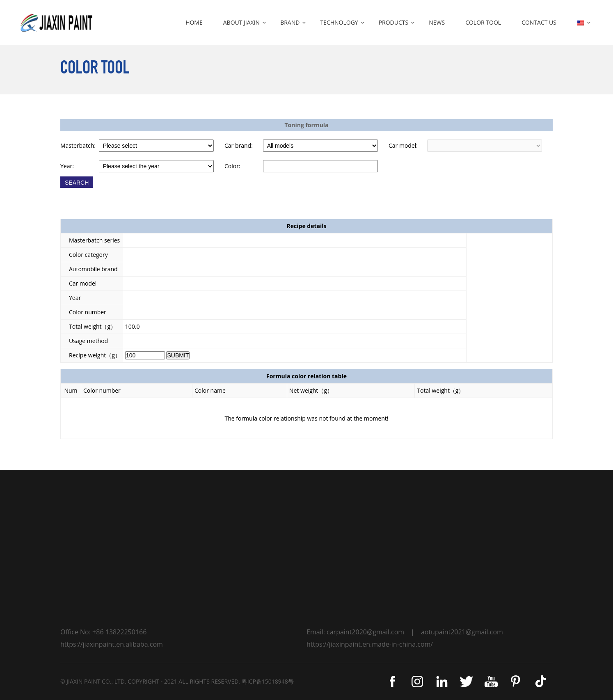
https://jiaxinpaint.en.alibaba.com (112, 644)
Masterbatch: (78, 145)
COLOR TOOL (483, 22)
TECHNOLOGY (339, 22)
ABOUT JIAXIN (241, 22)
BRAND (290, 22)
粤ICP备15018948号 (268, 681)
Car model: (403, 145)
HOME (194, 22)
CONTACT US (539, 22)
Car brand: (239, 145)
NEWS (437, 22)
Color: (232, 166)
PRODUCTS (394, 22)
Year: (67, 166)
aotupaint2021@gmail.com (462, 632)
